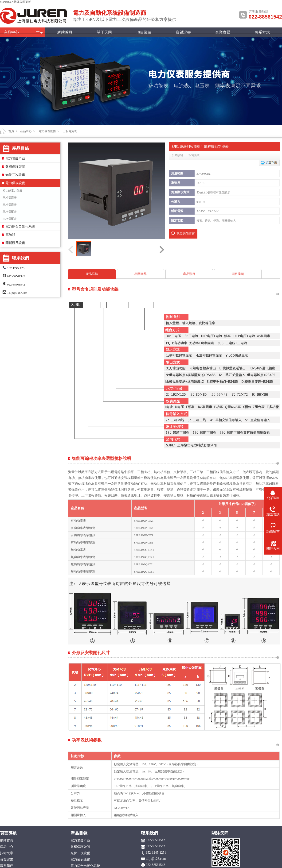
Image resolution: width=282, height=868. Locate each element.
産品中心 (11, 32)
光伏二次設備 (15, 175)
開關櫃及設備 (15, 243)
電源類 (10, 235)
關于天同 (104, 32)
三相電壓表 (10, 219)
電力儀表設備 (15, 183)
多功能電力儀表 (12, 191)
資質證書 (183, 32)
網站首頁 (65, 32)
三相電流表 (10, 205)
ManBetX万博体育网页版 (15, 2)
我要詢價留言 (186, 233)
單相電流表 (10, 198)
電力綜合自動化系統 (20, 226)
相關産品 (141, 274)
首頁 (11, 131)
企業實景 (223, 32)
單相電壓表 (10, 212)
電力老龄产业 (15, 158)
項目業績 (144, 32)
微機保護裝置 (15, 167)
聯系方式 (262, 32)
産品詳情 (92, 274)
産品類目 (189, 274)
